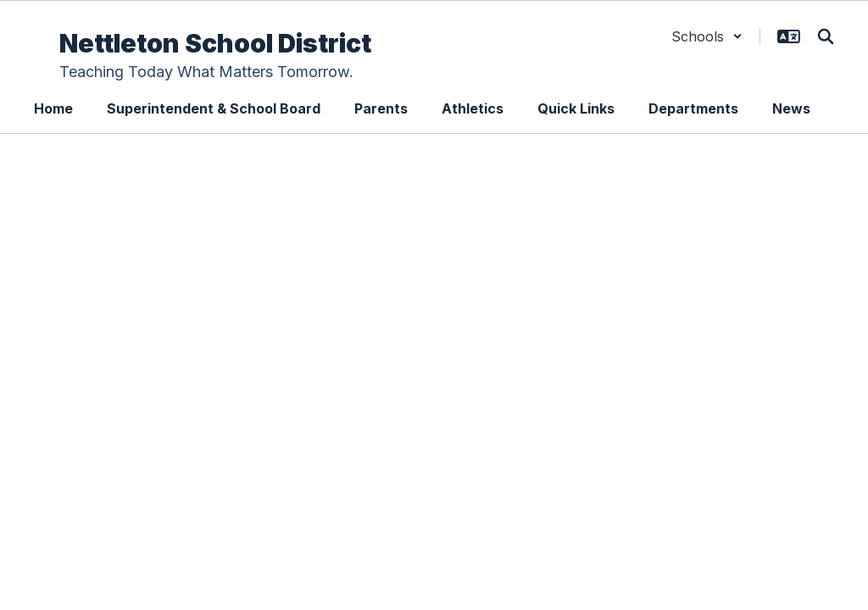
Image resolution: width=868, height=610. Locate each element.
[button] (707, 36)
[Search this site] (826, 36)
